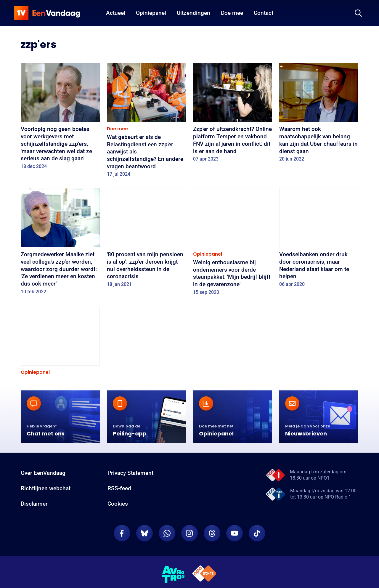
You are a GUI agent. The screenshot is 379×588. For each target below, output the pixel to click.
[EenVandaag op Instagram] (189, 567)
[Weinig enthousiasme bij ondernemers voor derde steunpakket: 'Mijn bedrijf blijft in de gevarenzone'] (233, 243)
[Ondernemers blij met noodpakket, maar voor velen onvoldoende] (60, 358)
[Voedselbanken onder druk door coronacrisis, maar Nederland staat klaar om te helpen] (319, 240)
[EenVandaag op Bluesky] (144, 567)
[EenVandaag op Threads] (212, 567)
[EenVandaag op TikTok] (257, 567)
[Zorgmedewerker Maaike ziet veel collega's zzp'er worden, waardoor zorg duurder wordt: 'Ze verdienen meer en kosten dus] (60, 243)
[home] (47, 13)
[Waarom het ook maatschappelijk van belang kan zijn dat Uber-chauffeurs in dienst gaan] (319, 114)
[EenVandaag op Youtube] (235, 567)
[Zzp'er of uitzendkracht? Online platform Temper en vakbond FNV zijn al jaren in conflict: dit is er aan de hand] (233, 114)
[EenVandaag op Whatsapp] (167, 567)
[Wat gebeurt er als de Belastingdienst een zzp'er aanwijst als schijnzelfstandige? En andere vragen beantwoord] (146, 122)
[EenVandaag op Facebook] (122, 567)
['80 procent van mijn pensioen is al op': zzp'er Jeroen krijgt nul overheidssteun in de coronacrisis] (146, 240)
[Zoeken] (358, 13)
